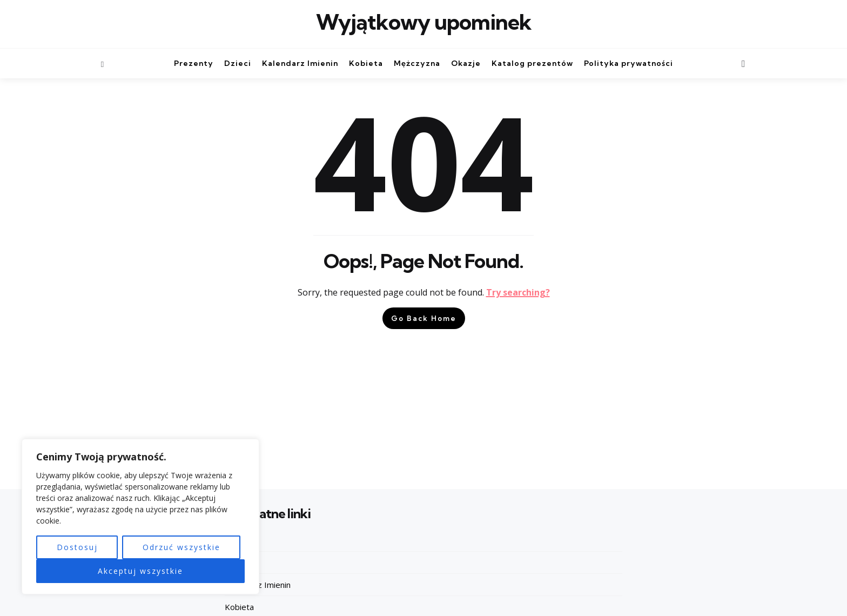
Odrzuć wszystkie (181, 547)
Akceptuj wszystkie (140, 571)
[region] (140, 517)
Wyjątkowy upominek (424, 22)
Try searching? (518, 292)
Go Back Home (424, 318)
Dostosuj (77, 547)
